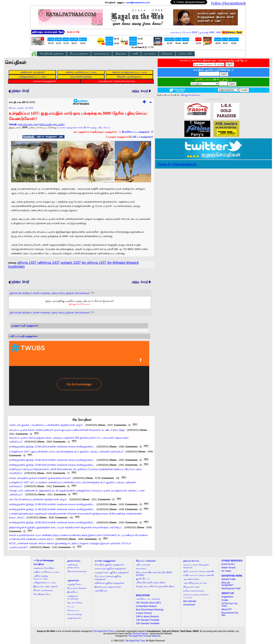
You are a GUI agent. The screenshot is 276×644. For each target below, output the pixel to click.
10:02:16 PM (73, 32)
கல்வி (135, 54)
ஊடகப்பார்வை (75, 603)
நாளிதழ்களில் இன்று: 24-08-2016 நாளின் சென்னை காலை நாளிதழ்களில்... (52, 460)
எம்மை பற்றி (185, 54)
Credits (225, 600)
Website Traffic (229, 579)
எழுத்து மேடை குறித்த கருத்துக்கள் (112, 572)
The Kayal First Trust (103, 631)
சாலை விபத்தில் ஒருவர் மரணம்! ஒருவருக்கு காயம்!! (40, 478)
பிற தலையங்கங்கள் (77, 571)
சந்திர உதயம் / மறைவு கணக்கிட (199, 575)
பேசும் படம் (73, 610)
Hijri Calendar (190, 601)
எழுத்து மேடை (75, 584)
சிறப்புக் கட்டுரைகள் (77, 588)
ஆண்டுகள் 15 (74, 618)
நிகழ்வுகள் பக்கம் (192, 587)
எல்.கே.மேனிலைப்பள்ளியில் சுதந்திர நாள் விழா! (38, 499)
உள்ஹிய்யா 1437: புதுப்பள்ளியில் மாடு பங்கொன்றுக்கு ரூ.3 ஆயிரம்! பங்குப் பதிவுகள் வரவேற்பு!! (66, 452)
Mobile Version (229, 568)
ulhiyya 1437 (27, 263)
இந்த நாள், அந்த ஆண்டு (45, 586)
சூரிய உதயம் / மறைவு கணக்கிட (199, 571)
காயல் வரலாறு (74, 614)
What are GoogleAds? (227, 584)
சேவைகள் (167, 54)
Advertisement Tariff (231, 589)
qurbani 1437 (71, 263)
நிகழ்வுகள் (121, 54)
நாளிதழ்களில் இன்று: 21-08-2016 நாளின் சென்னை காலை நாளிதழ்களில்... (52, 509)
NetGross (156, 636)
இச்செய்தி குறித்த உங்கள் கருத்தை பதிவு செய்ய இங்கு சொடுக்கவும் (50, 293)
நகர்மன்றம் (141, 568)
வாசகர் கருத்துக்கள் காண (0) (72, 127)
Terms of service (140, 634)
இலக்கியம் (73, 592)
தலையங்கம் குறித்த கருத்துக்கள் (110, 568)
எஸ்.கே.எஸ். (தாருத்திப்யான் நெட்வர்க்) (41, 124)
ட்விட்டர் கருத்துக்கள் (142, 137)
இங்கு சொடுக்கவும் (80, 304)
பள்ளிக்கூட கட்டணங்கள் (148, 599)
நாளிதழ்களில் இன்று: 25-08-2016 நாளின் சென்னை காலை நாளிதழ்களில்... (52, 447)
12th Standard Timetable (148, 620)
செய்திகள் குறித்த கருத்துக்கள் (109, 565)
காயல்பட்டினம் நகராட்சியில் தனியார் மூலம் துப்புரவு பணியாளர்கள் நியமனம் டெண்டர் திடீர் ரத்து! (67, 430)
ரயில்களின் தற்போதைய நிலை (151, 582)
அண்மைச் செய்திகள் (44, 568)
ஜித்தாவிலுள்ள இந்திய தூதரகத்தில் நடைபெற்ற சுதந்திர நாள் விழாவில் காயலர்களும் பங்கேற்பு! (66, 527)
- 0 (137, 132)
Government (189, 605)
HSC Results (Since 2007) (148, 603)
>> (44, 560)
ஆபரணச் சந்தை (191, 579)
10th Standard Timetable (148, 623)
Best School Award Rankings (150, 610)
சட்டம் (71, 606)
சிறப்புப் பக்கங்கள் (79, 54)
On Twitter (226, 571)
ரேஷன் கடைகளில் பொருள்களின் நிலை (155, 586)
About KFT (227, 609)
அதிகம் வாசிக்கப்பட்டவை (46, 572)
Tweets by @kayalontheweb (177, 164)
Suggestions (227, 597)
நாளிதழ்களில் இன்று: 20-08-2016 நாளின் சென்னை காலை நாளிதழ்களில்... (52, 522)
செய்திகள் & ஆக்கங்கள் (52, 54)
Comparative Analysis (146, 606)
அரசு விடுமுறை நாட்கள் (195, 583)
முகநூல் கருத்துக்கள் (118, 137)
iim (109, 263)
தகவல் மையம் (102, 54)
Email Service (228, 564)
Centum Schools (144, 613)
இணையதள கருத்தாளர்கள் (108, 587)
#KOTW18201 (81, 103)
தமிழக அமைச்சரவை (194, 591)
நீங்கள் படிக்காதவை (43, 590)
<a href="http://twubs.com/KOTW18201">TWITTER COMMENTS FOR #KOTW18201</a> (79, 373)
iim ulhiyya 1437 (94, 263)
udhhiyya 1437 (49, 263)
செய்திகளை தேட (42, 594)
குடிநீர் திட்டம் (143, 579)
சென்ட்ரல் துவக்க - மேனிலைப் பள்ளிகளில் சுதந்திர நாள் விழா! (46, 425)
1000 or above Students (147, 617)
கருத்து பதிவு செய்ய (100, 127)
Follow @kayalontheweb (228, 3)
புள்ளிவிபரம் (101, 591)
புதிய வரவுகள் (143, 565)
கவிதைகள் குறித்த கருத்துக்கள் (109, 583)
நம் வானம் (150, 54)
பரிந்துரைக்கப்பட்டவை (45, 582)
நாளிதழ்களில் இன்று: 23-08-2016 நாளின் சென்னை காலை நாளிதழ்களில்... (52, 465)
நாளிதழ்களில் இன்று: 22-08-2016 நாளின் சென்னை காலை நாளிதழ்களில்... (52, 504)
